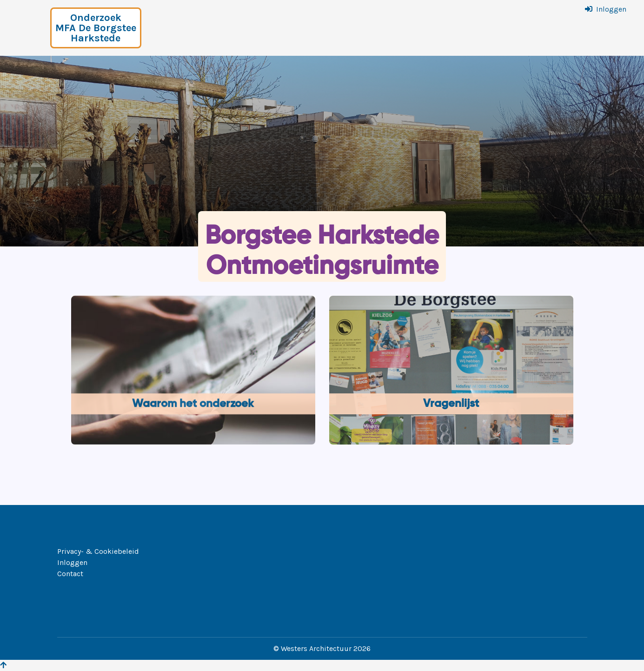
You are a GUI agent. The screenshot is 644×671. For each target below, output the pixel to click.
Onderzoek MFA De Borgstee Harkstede (96, 28)
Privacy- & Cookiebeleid (98, 551)
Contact (70, 574)
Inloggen (611, 9)
